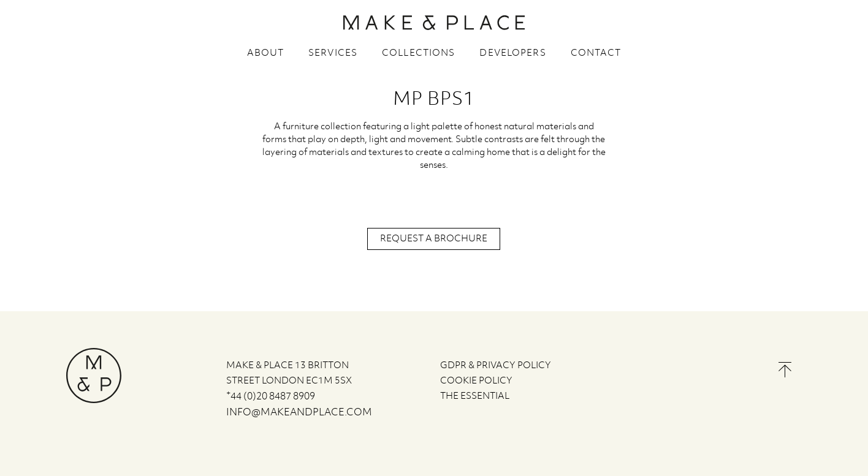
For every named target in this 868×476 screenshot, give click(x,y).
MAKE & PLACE (434, 23)
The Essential (475, 396)
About (266, 53)
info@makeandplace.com (299, 413)
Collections (418, 53)
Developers (512, 53)
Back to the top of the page (785, 370)
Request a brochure (434, 239)
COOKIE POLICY (476, 381)
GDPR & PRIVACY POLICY (496, 366)
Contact (596, 53)
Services (333, 53)
